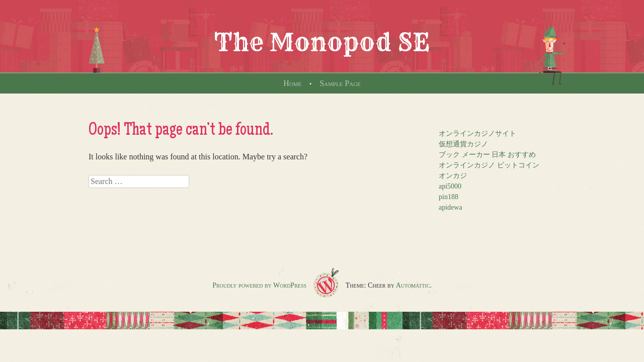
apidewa (451, 207)
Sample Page (340, 83)
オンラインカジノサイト (477, 133)
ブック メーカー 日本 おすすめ (487, 155)
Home (292, 83)
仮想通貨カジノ (463, 144)
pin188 (449, 197)
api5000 (450, 186)
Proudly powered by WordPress (259, 285)
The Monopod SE (322, 42)
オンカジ (453, 176)
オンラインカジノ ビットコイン (489, 165)
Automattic (413, 285)
